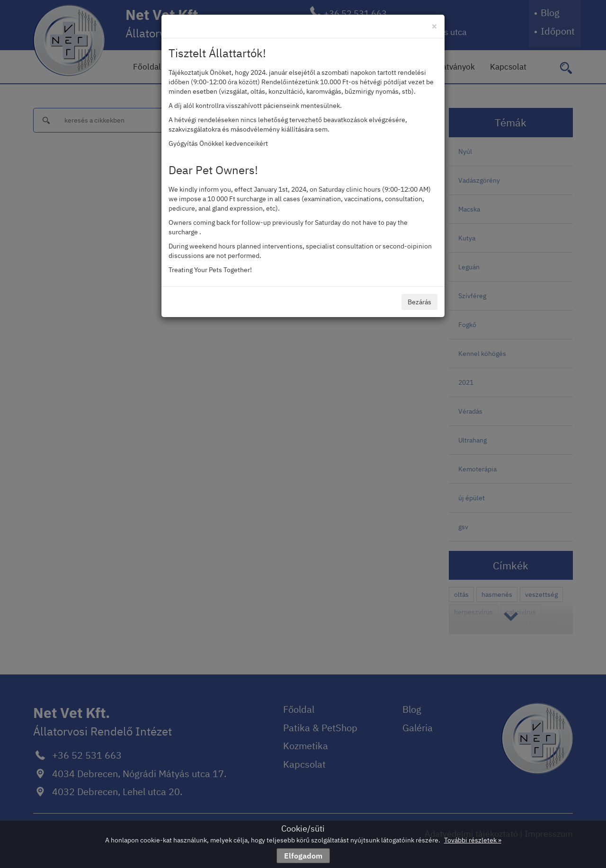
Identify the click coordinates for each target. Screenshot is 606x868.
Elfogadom (303, 856)
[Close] (434, 26)
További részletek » (473, 840)
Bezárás (419, 302)
